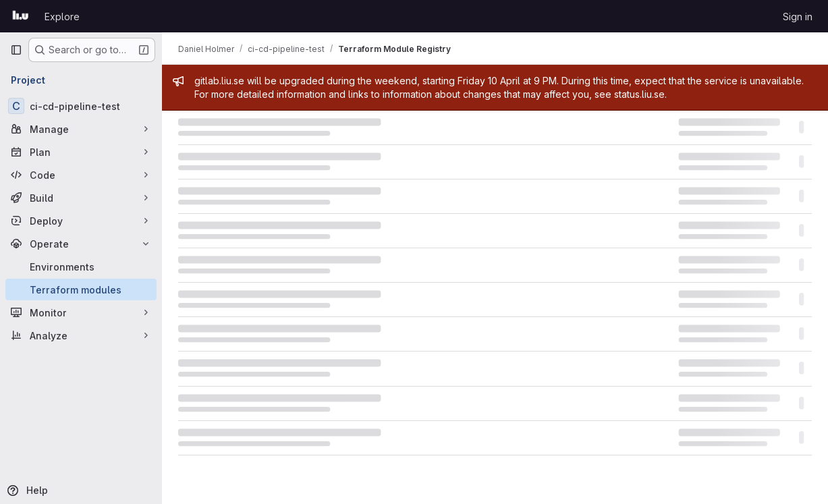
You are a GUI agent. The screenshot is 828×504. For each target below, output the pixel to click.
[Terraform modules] (81, 289)
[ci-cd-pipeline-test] (81, 106)
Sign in (798, 17)
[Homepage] (21, 16)
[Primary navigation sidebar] (16, 50)
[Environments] (81, 267)
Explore (62, 17)
